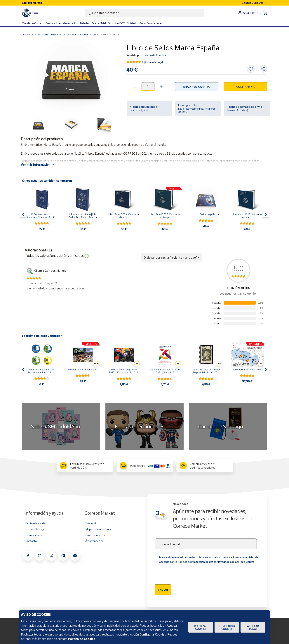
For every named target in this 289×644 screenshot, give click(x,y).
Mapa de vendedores (98, 529)
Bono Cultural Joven (151, 23)
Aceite (95, 23)
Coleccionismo (77, 35)
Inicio (26, 35)
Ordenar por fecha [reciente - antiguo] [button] (170, 258)
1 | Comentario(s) (152, 62)
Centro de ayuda (35, 523)
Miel (103, 23)
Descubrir (91, 523)
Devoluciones (33, 535)
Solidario (132, 23)
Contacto (31, 541)
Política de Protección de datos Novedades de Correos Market (216, 562)
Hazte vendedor (95, 535)
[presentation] (183, 573)
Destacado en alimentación (62, 23)
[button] (161, 86)
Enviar (163, 590)
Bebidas (85, 23)
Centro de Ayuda (139, 110)
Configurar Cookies (227, 627)
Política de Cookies (82, 639)
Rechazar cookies (201, 627)
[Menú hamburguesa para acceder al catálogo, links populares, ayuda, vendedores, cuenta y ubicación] (36, 13)
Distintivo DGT (116, 23)
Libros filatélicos (106, 35)
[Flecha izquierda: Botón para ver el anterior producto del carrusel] (23, 214)
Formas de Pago (35, 529)
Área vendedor (94, 541)
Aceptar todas (253, 627)
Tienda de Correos (33, 23)
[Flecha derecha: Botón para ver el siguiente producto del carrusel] (266, 214)
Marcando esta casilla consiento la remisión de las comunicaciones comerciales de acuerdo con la (209, 560)
